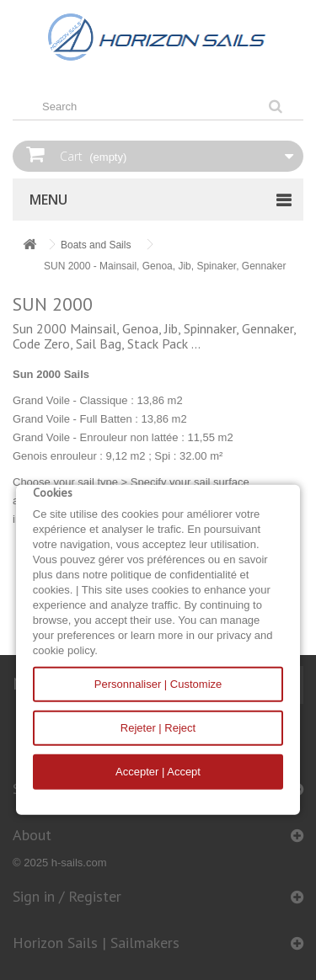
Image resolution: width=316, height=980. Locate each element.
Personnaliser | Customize (158, 684)
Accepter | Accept (158, 772)
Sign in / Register (67, 896)
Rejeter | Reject (158, 728)
